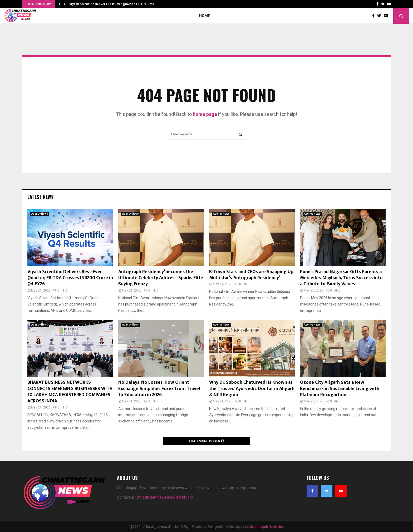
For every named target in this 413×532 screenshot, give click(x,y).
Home (205, 16)
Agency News (40, 214)
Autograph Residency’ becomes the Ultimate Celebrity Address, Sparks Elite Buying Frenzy (161, 278)
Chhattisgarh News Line (266, 527)
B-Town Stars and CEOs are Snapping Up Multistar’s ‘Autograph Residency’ (251, 275)
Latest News (40, 197)
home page (205, 114)
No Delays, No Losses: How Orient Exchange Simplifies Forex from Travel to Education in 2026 (159, 389)
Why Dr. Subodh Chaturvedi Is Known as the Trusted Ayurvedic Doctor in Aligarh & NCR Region (252, 389)
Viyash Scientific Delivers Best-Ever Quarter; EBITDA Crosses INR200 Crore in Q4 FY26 (70, 278)
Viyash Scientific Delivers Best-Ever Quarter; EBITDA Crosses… (116, 4)
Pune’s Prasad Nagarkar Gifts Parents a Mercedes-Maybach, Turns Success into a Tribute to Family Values (341, 278)
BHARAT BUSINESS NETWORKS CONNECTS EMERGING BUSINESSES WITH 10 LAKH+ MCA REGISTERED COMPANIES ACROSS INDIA (70, 392)
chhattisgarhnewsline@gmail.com (165, 497)
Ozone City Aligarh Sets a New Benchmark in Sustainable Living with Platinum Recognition (340, 389)
